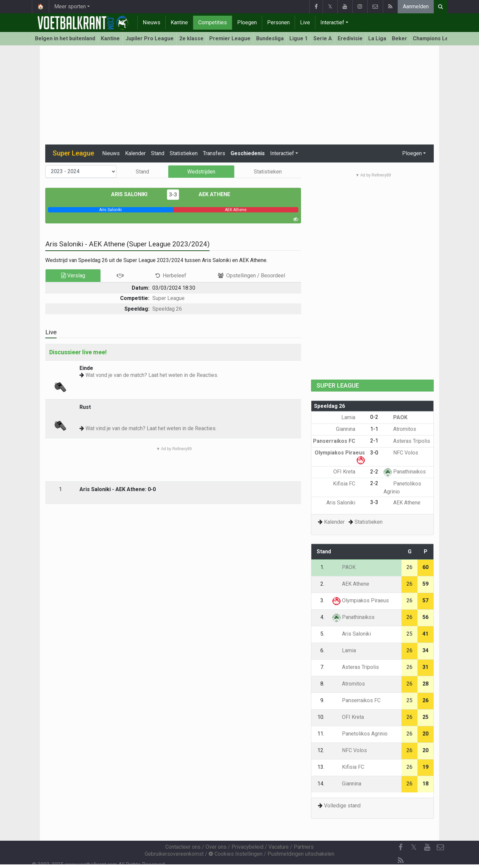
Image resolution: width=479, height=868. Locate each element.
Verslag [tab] (73, 276)
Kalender (135, 153)
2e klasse (191, 38)
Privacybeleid (247, 847)
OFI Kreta (349, 472)
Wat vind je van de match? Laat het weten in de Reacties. (151, 428)
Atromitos (400, 429)
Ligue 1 (299, 38)
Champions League (437, 38)
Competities (213, 22)
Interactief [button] (282, 153)
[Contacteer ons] (440, 847)
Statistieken (184, 153)
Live (305, 22)
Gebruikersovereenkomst (174, 854)
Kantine (179, 22)
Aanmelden (416, 6)
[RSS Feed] (400, 861)
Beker (399, 38)
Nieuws (152, 22)
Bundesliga (270, 38)
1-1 (374, 429)
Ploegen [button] (412, 153)
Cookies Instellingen (236, 854)
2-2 (374, 472)
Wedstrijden (201, 172)
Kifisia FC (349, 484)
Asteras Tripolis (407, 441)
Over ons (216, 847)
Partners (304, 847)
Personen (278, 22)
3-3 (173, 195)
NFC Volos (401, 453)
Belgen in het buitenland (65, 38)
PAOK (396, 417)
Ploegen (247, 22)
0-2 (374, 417)
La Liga (377, 38)
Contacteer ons (183, 847)
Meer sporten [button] (70, 6)
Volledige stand (342, 806)
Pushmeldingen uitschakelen (301, 854)
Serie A (323, 38)
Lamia (353, 417)
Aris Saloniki (134, 194)
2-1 (374, 441)
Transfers (214, 153)
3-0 (374, 453)
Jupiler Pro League (150, 38)
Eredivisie (350, 38)
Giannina (350, 429)
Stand (158, 153)
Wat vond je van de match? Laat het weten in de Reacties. (152, 375)
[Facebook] (400, 847)
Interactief (332, 22)
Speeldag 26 (167, 309)
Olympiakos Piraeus (361, 600)
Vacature (279, 847)
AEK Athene (210, 194)
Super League (168, 298)
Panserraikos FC (339, 441)
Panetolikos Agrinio (360, 734)
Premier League (230, 38)
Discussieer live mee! (78, 352)
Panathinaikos (405, 472)
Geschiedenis (248, 153)
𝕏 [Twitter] (414, 847)
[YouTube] (427, 847)
